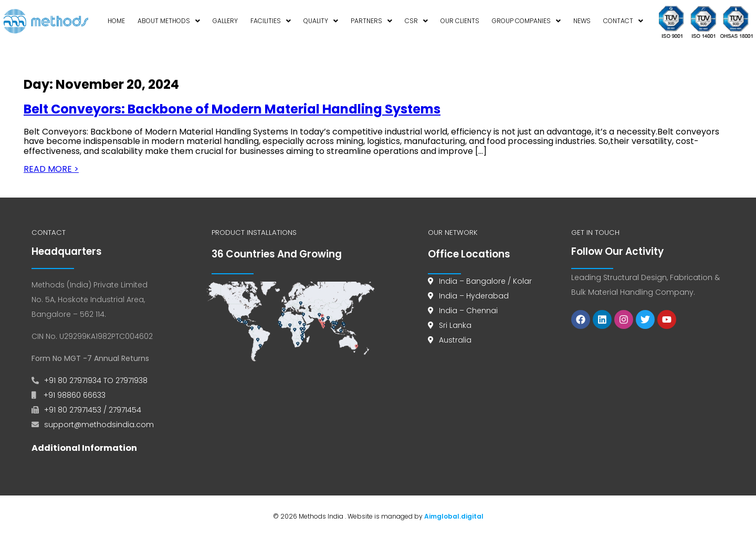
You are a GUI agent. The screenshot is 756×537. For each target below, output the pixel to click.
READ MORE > (51, 169)
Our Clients (460, 21)
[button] (169, 22)
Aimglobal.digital (454, 516)
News (582, 21)
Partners (371, 21)
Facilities (271, 21)
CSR (416, 21)
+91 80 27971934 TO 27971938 (96, 380)
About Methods (169, 21)
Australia (455, 340)
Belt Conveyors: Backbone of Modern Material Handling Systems (232, 109)
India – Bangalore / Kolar (485, 281)
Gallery (225, 21)
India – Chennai (468, 311)
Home (116, 21)
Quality (321, 21)
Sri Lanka (455, 325)
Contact (623, 21)
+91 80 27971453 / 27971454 (93, 410)
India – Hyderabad (474, 296)
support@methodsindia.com (99, 425)
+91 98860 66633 (73, 395)
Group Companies (526, 21)
